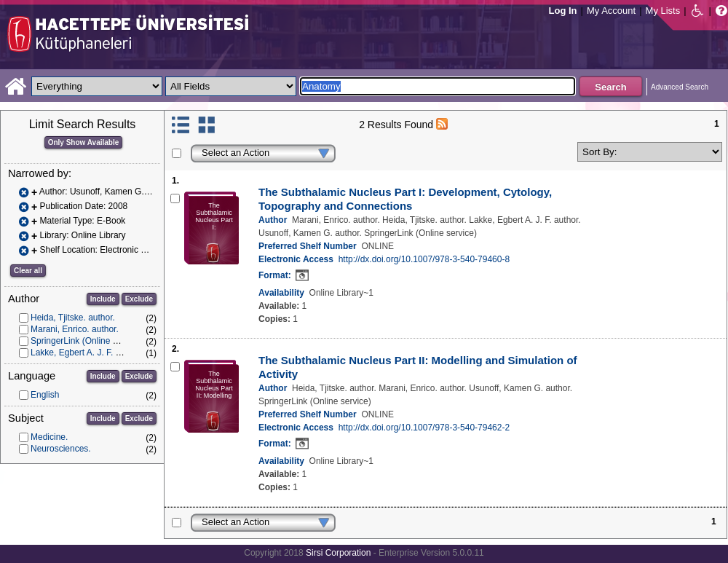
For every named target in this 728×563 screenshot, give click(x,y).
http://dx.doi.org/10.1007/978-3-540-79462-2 (424, 428)
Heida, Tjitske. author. (73, 318)
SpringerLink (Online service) (87, 341)
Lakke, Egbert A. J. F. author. (86, 353)
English (45, 395)
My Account (611, 11)
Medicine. (49, 437)
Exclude (139, 299)
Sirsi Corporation (338, 553)
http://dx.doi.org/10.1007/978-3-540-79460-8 (424, 259)
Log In (563, 11)
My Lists (663, 11)
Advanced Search (680, 87)
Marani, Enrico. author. (75, 329)
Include (103, 299)
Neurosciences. (61, 449)
